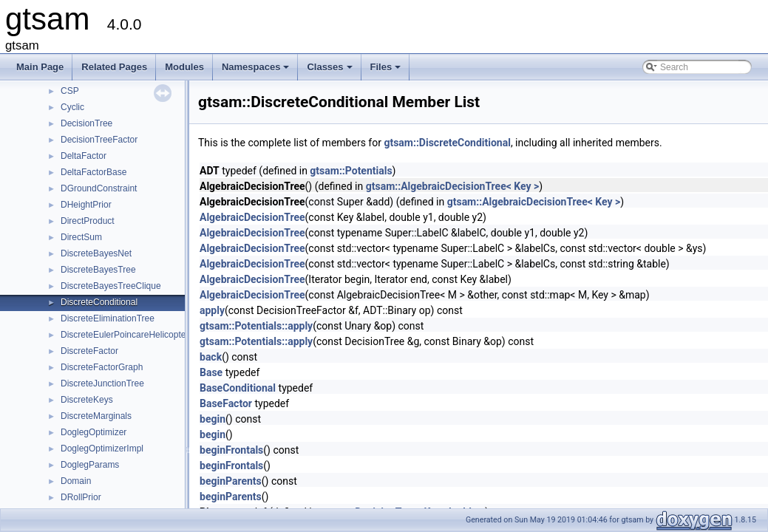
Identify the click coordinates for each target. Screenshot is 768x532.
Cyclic (72, 107)
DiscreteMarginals (96, 416)
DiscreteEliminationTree (108, 318)
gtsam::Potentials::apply (256, 326)
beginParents (231, 481)
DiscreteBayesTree (98, 270)
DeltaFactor (84, 156)
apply (212, 310)
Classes (330, 71)
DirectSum (81, 237)
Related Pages (114, 67)
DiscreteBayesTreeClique (111, 286)
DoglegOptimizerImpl (102, 449)
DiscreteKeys (87, 400)
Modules (184, 67)
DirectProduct (88, 221)
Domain (76, 481)
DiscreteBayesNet (96, 253)
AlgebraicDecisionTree (252, 217)
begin (213, 419)
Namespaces (257, 71)
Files (387, 71)
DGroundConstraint (99, 188)
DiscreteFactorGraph (102, 367)
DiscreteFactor (89, 351)
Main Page (40, 67)
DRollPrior (81, 497)
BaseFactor (226, 403)
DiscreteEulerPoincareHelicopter (125, 335)
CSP (70, 91)
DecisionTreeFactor (99, 140)
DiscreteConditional (99, 302)
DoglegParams (90, 465)
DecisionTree (86, 123)
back (211, 357)
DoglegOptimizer (94, 432)
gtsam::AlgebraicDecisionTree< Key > (453, 186)
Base (211, 372)
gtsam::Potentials (351, 171)
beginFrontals (231, 450)
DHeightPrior (86, 205)
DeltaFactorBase (94, 172)
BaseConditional (238, 388)
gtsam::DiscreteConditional (447, 143)
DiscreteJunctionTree (102, 383)
